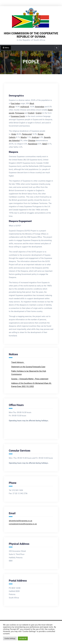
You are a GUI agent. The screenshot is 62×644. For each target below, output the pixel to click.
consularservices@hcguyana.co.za (23, 524)
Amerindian (40, 107)
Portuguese (20, 113)
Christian (32, 141)
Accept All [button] (23, 638)
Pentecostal (27, 134)
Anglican (35, 137)
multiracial (25, 107)
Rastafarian (33, 144)
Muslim (24, 137)
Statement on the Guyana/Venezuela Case (28, 367)
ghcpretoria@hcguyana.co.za (20, 521)
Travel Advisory (18, 362)
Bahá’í (45, 144)
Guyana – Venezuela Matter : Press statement (30, 379)
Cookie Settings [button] (10, 638)
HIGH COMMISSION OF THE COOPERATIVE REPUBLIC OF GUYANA (31, 35)
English (31, 113)
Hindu (14, 134)
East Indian (15, 104)
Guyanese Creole (18, 116)
